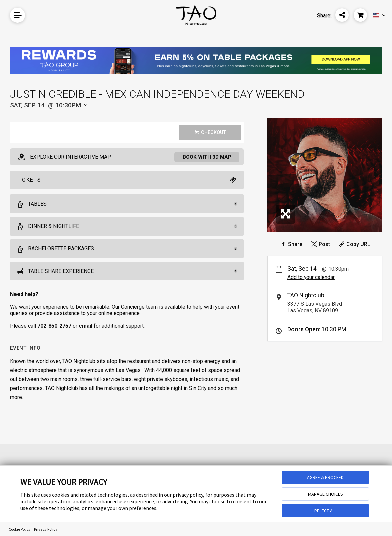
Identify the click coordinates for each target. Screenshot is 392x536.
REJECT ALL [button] (325, 511)
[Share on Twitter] (320, 244)
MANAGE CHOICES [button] (325, 494)
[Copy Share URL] (354, 244)
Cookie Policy (20, 529)
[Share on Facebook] (291, 244)
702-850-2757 (54, 326)
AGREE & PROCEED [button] (325, 477)
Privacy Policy (46, 529)
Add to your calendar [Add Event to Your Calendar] (311, 277)
